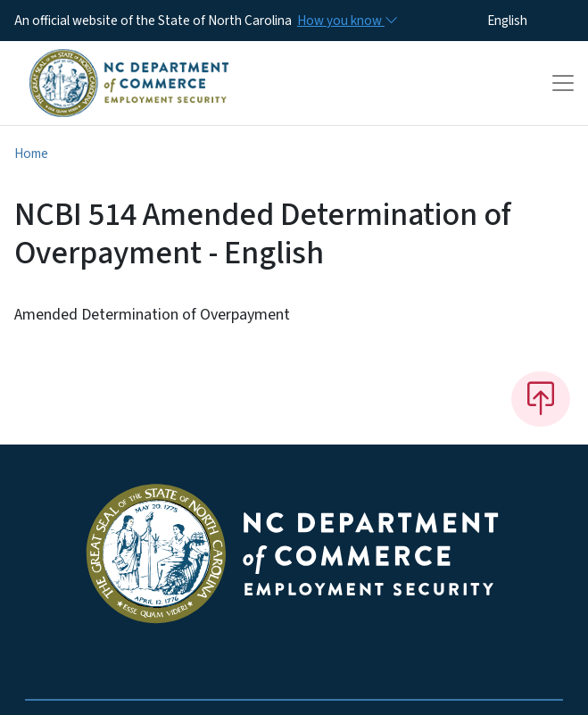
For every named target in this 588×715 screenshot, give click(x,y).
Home (31, 154)
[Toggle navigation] (563, 83)
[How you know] (346, 21)
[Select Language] (535, 21)
